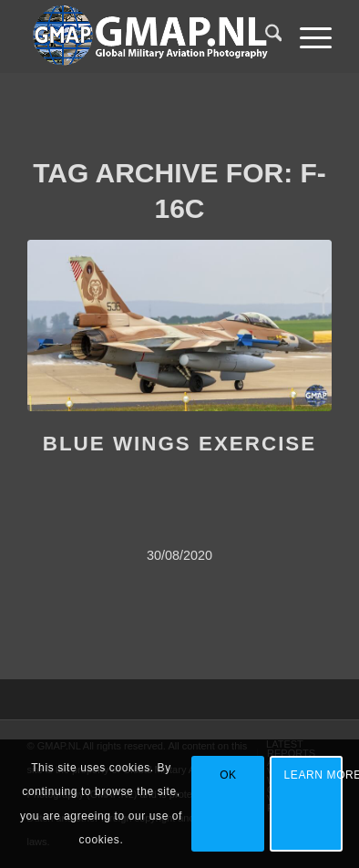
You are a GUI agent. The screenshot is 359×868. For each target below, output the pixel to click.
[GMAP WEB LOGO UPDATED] (149, 36)
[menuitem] (265, 36)
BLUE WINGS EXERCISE (180, 444)
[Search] (265, 36)
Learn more (314, 775)
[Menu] (307, 36)
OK (228, 775)
